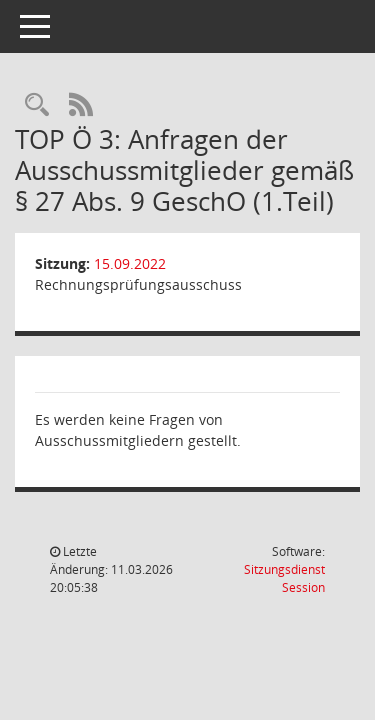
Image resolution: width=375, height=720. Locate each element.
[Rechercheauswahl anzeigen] (37, 105)
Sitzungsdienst (284, 578)
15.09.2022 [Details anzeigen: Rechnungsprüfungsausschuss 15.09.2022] (130, 263)
